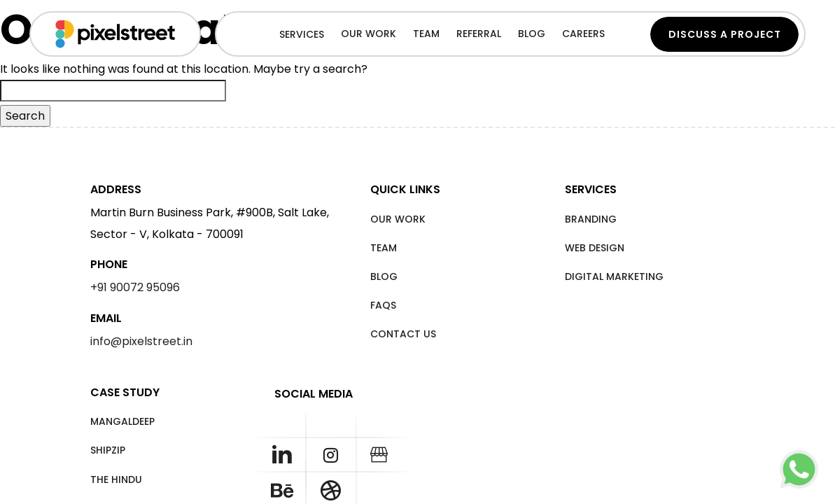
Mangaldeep (122, 421)
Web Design (595, 248)
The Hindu (116, 479)
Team (384, 248)
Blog (384, 276)
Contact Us (403, 334)
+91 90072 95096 (135, 287)
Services (302, 34)
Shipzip (108, 450)
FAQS (383, 305)
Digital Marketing (614, 276)
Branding (591, 219)
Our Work (398, 219)
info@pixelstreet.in (141, 341)
